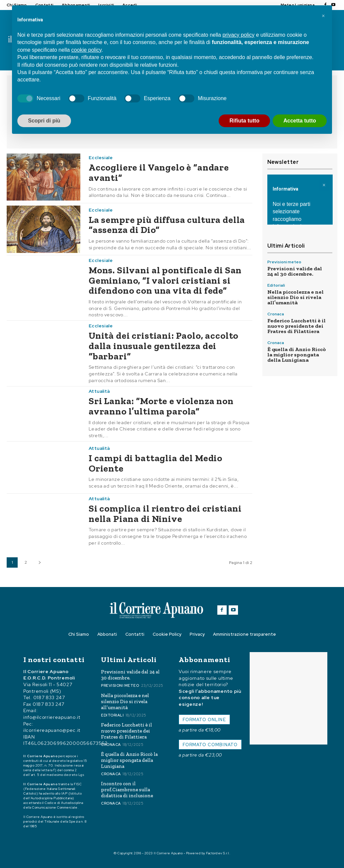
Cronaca (276, 314)
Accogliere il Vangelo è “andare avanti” (159, 173)
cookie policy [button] (86, 50)
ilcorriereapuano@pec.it (52, 731)
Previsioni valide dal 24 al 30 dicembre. (295, 271)
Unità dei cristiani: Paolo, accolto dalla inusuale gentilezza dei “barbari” (163, 346)
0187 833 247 (49, 698)
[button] (323, 16)
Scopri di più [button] (44, 121)
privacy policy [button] (238, 35)
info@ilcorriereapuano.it (52, 717)
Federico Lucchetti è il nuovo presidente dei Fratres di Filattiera (296, 326)
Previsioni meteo (284, 262)
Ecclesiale (101, 158)
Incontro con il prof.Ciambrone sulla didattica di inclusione (127, 790)
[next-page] (39, 562)
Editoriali (276, 285)
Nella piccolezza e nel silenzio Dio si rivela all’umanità (295, 297)
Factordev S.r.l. (218, 853)
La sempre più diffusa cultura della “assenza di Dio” (167, 225)
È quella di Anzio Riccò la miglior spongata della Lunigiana (297, 355)
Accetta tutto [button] (300, 121)
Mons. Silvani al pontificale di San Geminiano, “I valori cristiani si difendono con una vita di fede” (165, 280)
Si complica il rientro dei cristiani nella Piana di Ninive (165, 514)
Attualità (99, 391)
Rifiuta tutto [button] (244, 121)
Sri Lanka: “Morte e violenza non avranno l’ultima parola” (161, 406)
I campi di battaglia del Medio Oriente (155, 463)
